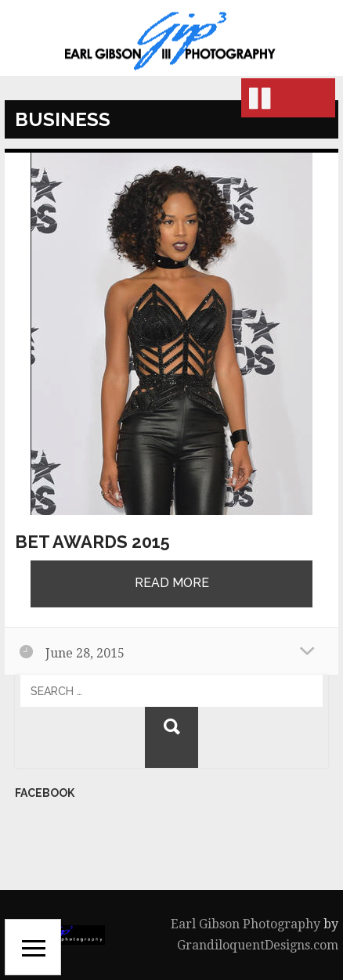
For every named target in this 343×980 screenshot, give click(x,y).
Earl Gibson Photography (246, 924)
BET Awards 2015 (92, 542)
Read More (172, 583)
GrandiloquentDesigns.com (258, 945)
